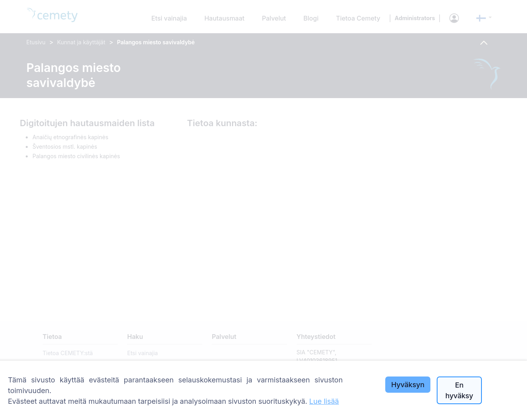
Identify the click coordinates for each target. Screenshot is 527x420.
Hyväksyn (408, 385)
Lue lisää (324, 401)
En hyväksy (459, 390)
